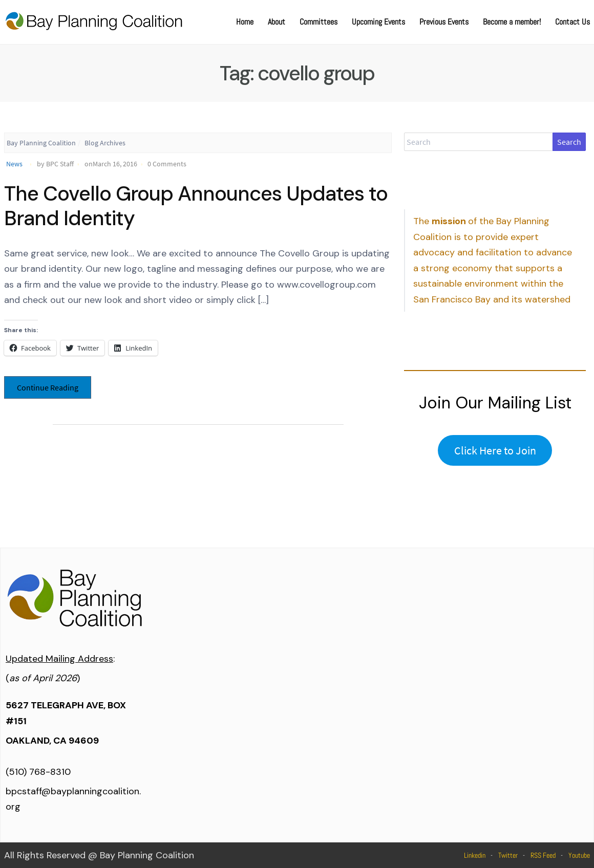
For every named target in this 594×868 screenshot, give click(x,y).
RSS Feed (543, 855)
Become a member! (512, 22)
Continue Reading (48, 387)
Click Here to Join (495, 450)
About (277, 22)
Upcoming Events (378, 22)
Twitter (508, 855)
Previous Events (444, 22)
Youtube (579, 855)
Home (245, 22)
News (14, 164)
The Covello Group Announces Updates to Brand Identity (196, 206)
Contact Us (572, 22)
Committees (319, 22)
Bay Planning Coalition (41, 143)
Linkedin (475, 855)
